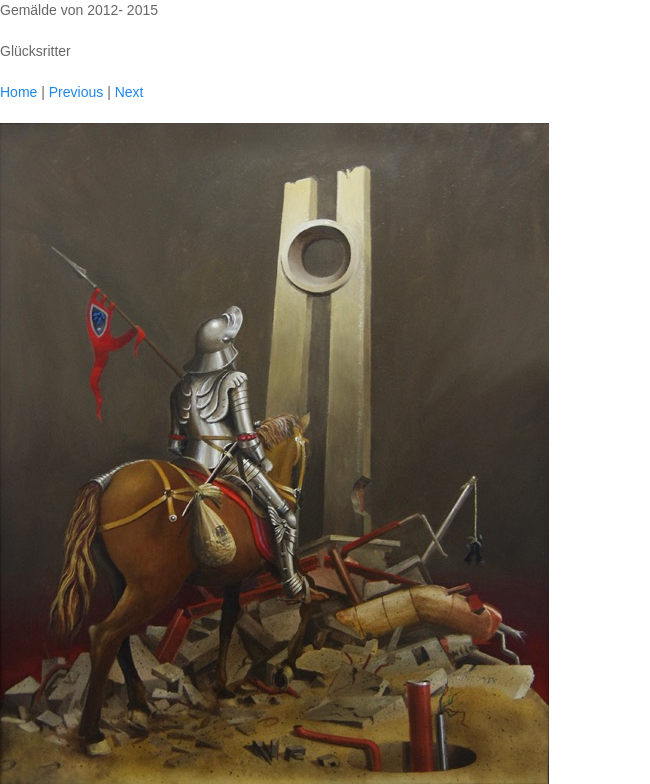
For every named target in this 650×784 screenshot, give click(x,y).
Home (18, 92)
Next (129, 92)
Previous (76, 92)
